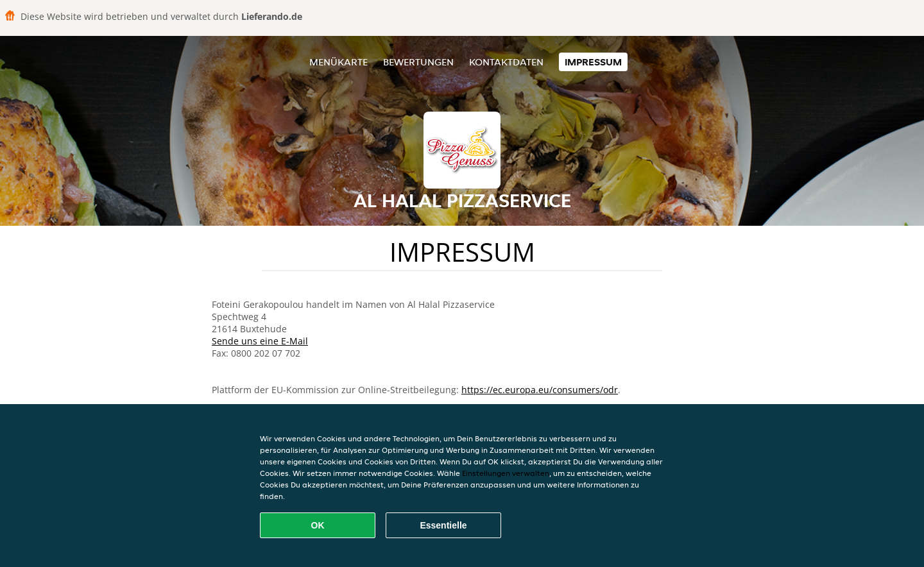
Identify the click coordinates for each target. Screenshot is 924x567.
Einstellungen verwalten (506, 473)
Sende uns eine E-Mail (260, 341)
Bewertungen (418, 62)
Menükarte (338, 62)
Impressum (593, 62)
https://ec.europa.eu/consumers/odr (540, 390)
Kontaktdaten (506, 62)
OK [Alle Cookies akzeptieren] (318, 525)
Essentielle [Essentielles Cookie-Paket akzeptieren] (443, 525)
